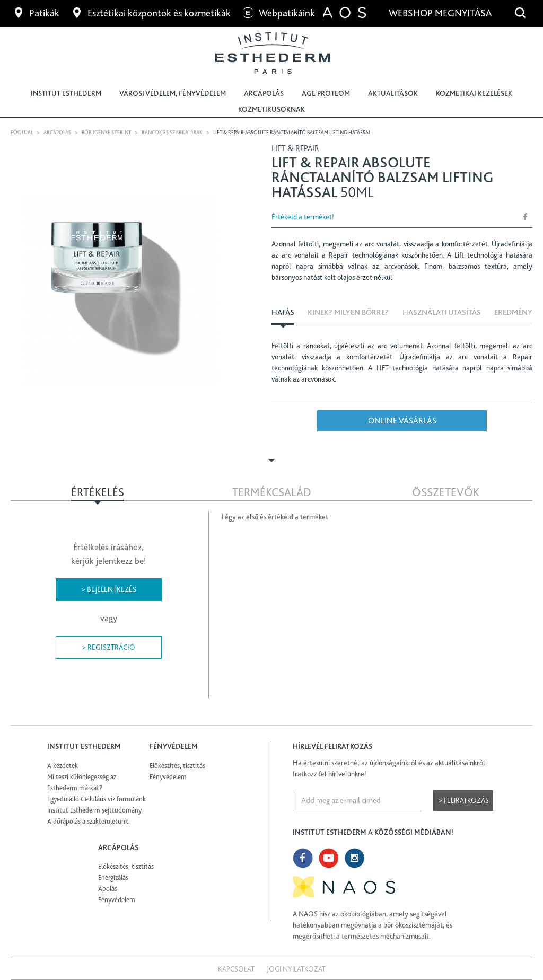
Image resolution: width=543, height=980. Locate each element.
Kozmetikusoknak (271, 109)
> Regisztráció (108, 647)
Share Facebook (526, 217)
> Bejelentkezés (109, 589)
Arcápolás (264, 93)
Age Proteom (326, 93)
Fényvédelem (168, 777)
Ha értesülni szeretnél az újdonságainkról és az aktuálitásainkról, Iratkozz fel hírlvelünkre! (390, 768)
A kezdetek (63, 766)
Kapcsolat (236, 969)
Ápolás (108, 889)
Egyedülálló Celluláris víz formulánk (97, 799)
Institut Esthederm (66, 93)
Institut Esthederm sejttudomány (94, 810)
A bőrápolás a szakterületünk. (89, 821)
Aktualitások (393, 93)
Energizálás (113, 877)
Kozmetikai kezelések (474, 93)
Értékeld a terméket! (303, 217)
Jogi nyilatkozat (296, 969)
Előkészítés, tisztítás (177, 766)
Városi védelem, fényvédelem (173, 93)
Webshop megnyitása (441, 13)
